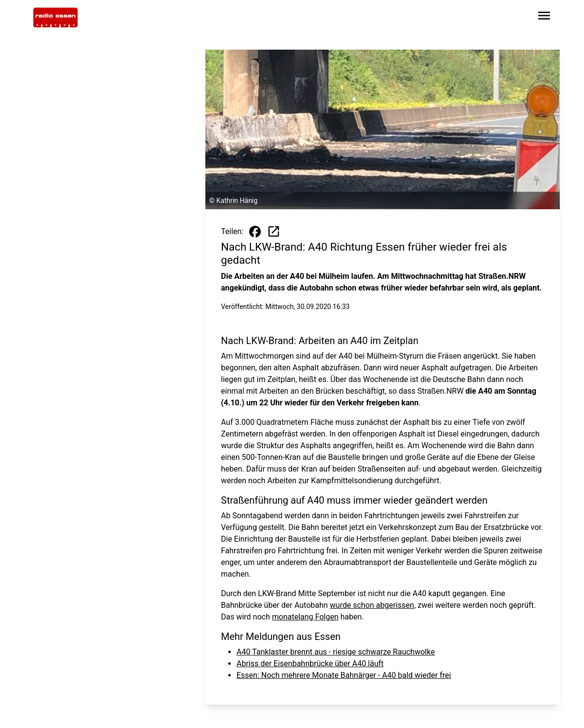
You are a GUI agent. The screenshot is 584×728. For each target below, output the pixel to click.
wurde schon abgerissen (372, 605)
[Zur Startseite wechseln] (55, 18)
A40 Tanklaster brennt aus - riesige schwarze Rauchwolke (336, 652)
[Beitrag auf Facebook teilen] (255, 232)
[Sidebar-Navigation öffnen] (544, 17)
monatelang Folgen (305, 617)
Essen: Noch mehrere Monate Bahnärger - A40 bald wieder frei (344, 675)
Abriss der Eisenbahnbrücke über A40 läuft (310, 664)
